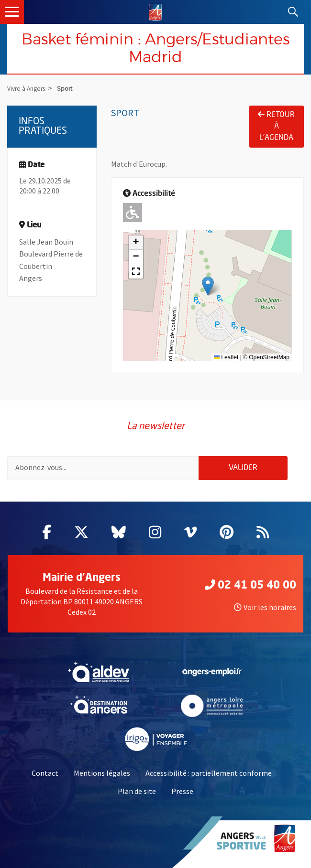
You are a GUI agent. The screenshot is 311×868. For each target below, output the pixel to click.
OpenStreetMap (269, 357)
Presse (182, 791)
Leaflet (226, 357)
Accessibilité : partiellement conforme (209, 773)
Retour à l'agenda (276, 126)
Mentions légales (102, 773)
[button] (208, 286)
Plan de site (137, 791)
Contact (45, 773)
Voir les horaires (265, 607)
